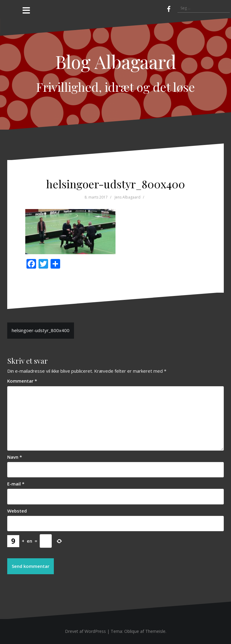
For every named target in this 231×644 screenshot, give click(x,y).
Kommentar (22, 381)
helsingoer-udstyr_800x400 (41, 330)
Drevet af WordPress (85, 631)
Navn (15, 457)
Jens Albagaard (128, 197)
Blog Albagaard (116, 61)
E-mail (16, 484)
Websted (17, 511)
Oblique (132, 631)
